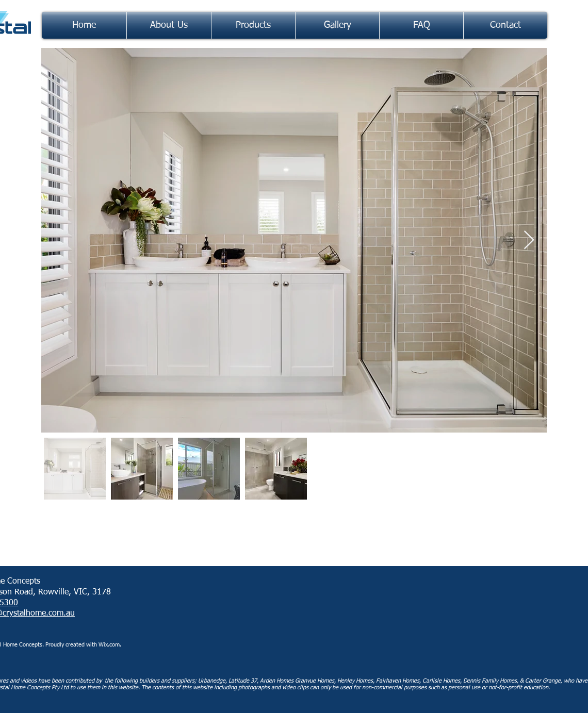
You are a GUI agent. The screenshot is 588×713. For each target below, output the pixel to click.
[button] (253, 25)
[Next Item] (529, 241)
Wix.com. (111, 645)
